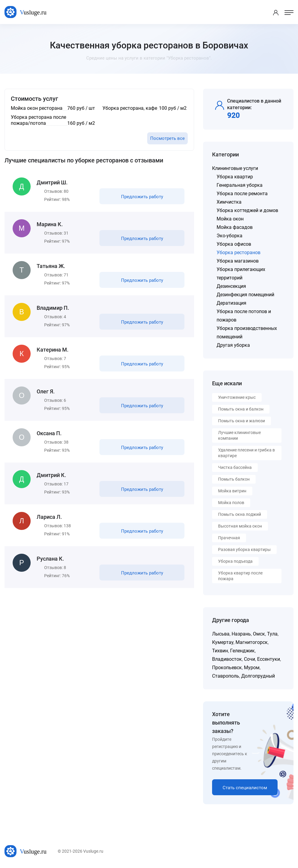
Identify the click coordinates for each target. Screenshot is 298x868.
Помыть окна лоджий (240, 514)
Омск (259, 634)
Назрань (241, 634)
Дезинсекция (231, 286)
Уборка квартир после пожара (240, 576)
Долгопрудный (258, 676)
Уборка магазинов (238, 261)
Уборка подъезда (235, 561)
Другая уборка (233, 345)
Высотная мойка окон (240, 526)
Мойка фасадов (235, 227)
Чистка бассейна (235, 467)
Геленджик (242, 651)
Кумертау (223, 642)
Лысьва (221, 634)
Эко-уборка (230, 236)
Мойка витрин (232, 491)
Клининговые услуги (235, 168)
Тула (272, 634)
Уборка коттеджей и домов (247, 210)
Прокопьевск (227, 668)
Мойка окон (230, 219)
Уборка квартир (235, 177)
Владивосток (227, 659)
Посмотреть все (167, 138)
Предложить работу (142, 197)
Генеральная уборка (240, 185)
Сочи (249, 659)
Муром (252, 668)
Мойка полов (231, 503)
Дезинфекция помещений (245, 295)
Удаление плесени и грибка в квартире (246, 453)
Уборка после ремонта (242, 194)
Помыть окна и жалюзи (242, 421)
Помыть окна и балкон (241, 409)
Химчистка (229, 202)
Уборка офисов (234, 244)
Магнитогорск (252, 642)
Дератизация (231, 303)
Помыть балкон (234, 479)
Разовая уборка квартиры (244, 549)
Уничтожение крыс (237, 397)
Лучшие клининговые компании (239, 435)
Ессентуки (269, 659)
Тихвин (220, 651)
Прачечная (229, 538)
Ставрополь (226, 676)
